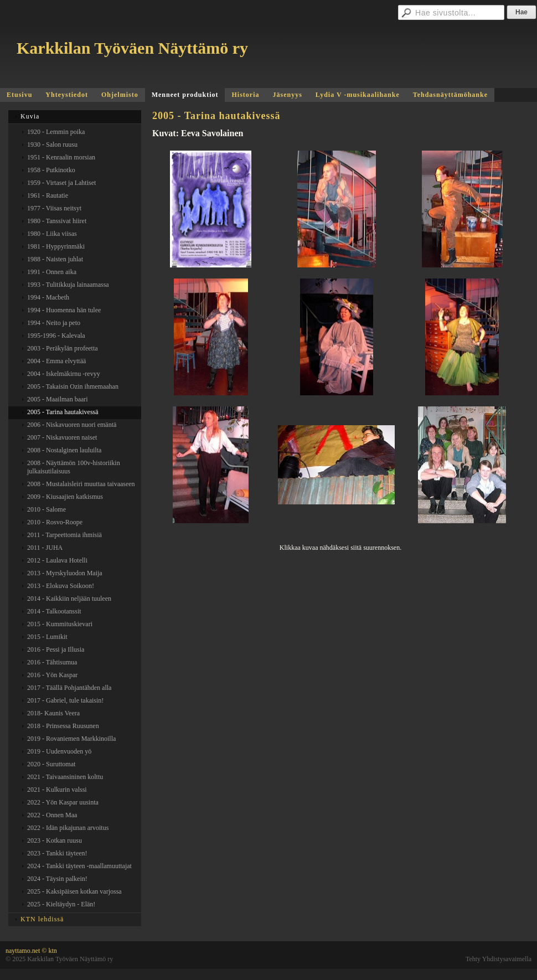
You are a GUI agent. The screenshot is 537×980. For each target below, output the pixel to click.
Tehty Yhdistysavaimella (499, 959)
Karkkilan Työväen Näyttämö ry (132, 48)
